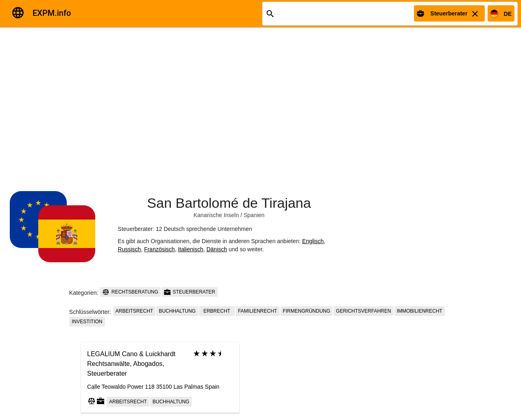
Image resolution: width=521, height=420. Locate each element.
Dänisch (217, 249)
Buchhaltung (177, 311)
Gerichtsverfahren (363, 311)
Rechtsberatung (130, 292)
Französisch (159, 249)
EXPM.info (52, 13)
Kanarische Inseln (216, 215)
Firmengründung (307, 311)
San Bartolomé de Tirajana (229, 203)
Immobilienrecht (420, 311)
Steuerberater (190, 292)
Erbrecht (217, 311)
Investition (87, 322)
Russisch (129, 249)
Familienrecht (258, 311)
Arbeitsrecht (135, 311)
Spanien (254, 215)
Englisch (313, 241)
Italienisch (190, 249)
